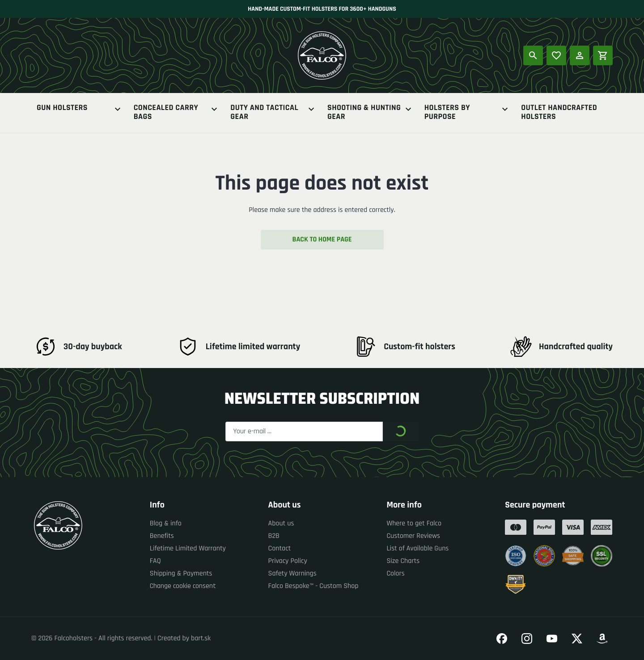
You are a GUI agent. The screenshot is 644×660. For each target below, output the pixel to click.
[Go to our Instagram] (527, 639)
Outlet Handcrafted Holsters (559, 113)
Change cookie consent (183, 586)
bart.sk (201, 638)
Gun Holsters (80, 109)
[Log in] (580, 55)
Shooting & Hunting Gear (371, 113)
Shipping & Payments (181, 573)
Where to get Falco (414, 523)
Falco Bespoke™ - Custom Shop (314, 586)
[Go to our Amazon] (602, 639)
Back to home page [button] (322, 239)
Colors (395, 573)
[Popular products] (556, 55)
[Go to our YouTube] (552, 639)
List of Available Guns (417, 548)
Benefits (162, 536)
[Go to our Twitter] (577, 639)
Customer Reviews (413, 536)
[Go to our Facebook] (502, 639)
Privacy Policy (288, 561)
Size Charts (403, 561)
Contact (280, 548)
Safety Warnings (292, 573)
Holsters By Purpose (468, 113)
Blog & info (166, 523)
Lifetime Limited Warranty (188, 548)
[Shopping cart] (603, 55)
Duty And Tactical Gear (273, 113)
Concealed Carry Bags (177, 113)
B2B (274, 536)
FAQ (155, 561)
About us (281, 523)
